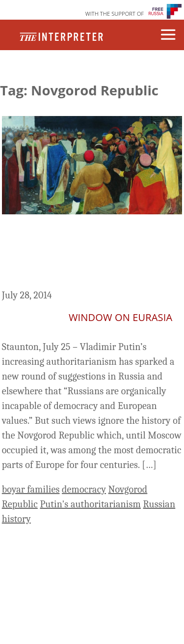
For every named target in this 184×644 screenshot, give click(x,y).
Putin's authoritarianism (90, 504)
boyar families (31, 489)
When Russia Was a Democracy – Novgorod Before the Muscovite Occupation (90, 253)
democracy (84, 489)
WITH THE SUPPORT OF (115, 14)
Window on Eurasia (120, 317)
